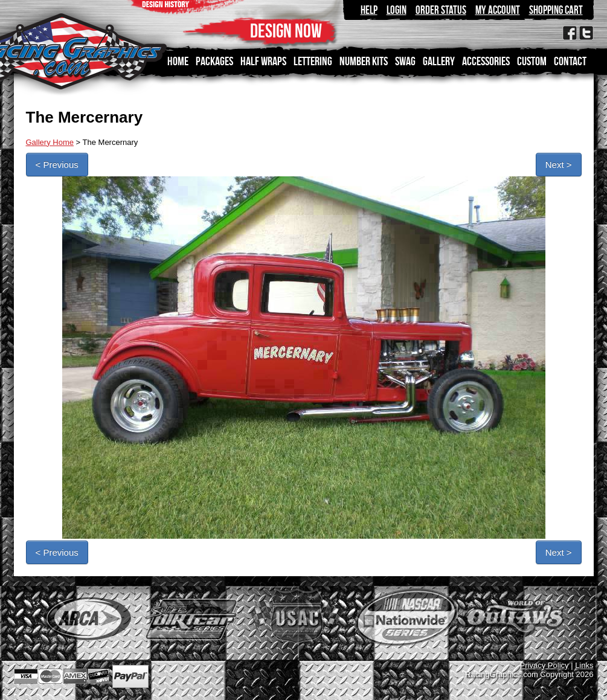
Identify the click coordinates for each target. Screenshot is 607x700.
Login (397, 10)
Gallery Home (50, 142)
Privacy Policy (544, 665)
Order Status (441, 10)
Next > (559, 165)
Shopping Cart (556, 10)
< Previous (57, 165)
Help (369, 10)
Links (584, 665)
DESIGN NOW (286, 31)
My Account (498, 10)
